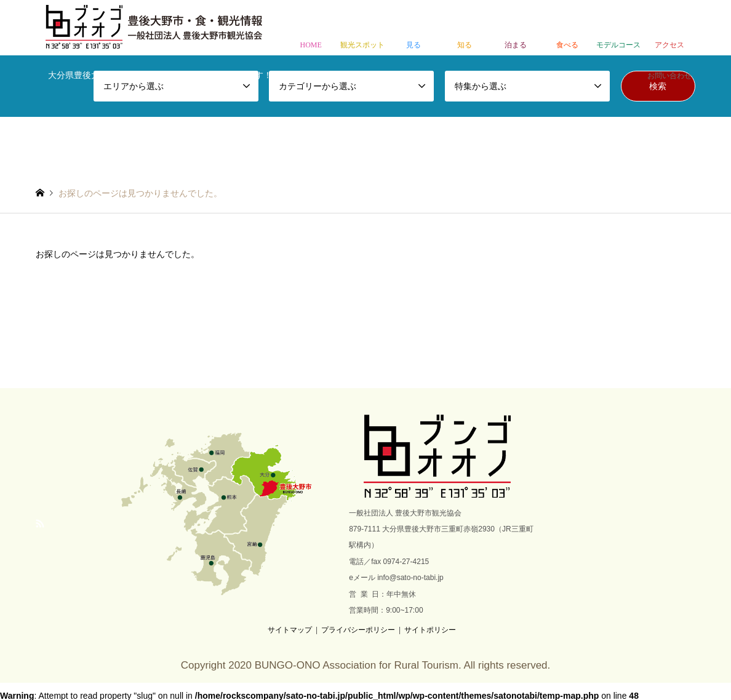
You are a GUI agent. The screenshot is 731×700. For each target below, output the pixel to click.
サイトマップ (290, 630)
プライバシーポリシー (358, 630)
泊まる (516, 29)
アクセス (670, 29)
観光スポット (362, 29)
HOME (311, 29)
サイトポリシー (430, 630)
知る (464, 29)
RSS (40, 523)
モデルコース (618, 29)
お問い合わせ (670, 59)
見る (413, 29)
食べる (567, 29)
